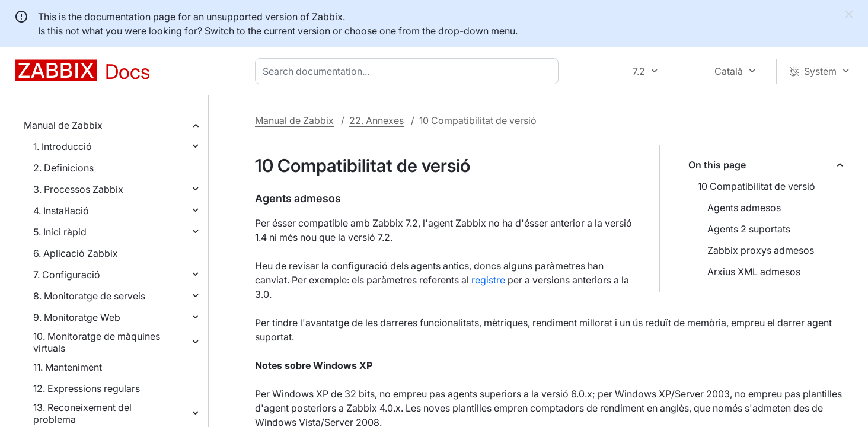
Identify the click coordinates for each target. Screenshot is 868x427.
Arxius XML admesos (754, 272)
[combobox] (409, 71)
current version (297, 31)
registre (488, 280)
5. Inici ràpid (60, 232)
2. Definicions (63, 168)
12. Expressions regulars (87, 388)
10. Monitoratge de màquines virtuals (97, 342)
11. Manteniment (68, 367)
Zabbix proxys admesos (761, 250)
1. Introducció (63, 146)
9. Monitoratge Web (77, 317)
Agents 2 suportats (749, 229)
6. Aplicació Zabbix (76, 253)
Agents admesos (744, 208)
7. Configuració (67, 275)
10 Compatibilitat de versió (757, 186)
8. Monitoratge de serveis (89, 296)
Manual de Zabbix (63, 125)
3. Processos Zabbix (78, 189)
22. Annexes (376, 120)
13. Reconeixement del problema (82, 413)
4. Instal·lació (61, 211)
